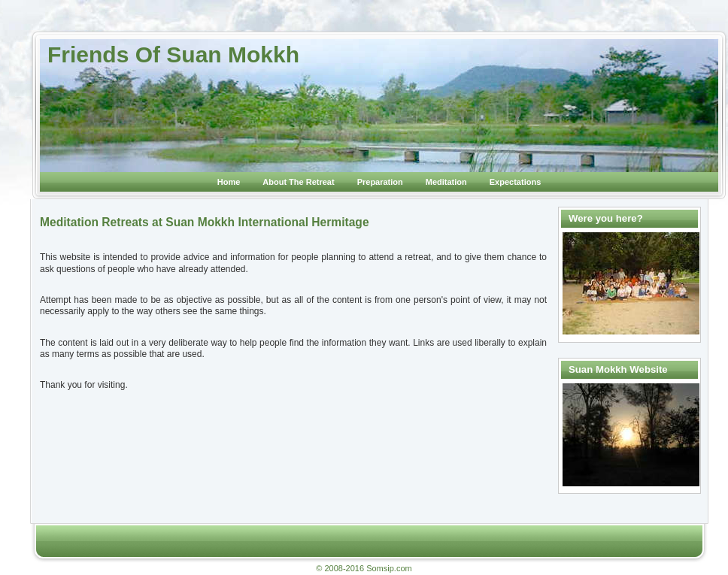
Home (229, 182)
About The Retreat (298, 182)
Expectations (515, 182)
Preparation (380, 182)
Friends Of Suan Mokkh (173, 54)
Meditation (446, 182)
